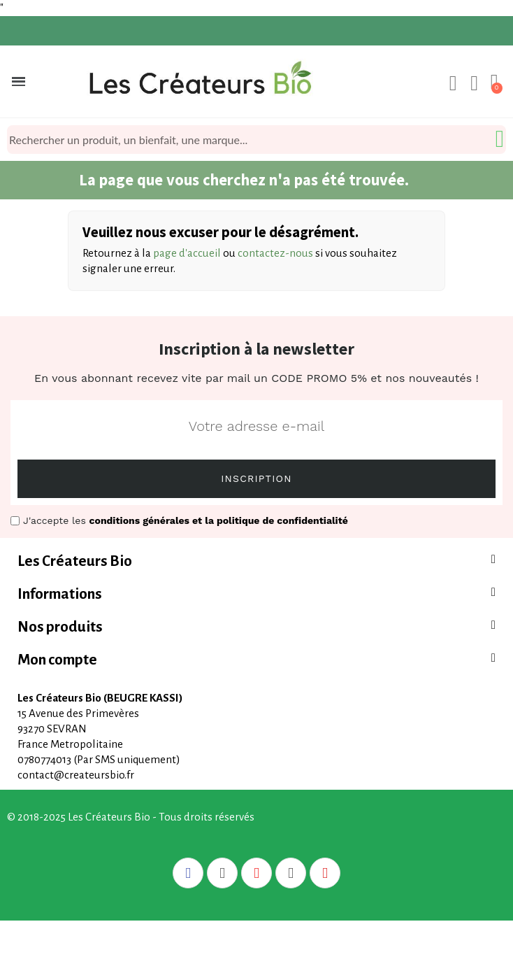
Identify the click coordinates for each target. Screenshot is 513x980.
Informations (60, 594)
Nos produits (60, 627)
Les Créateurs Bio (75, 561)
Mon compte (57, 660)
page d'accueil (187, 253)
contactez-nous (275, 253)
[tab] (256, 561)
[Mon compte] (453, 83)
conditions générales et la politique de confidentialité (219, 520)
